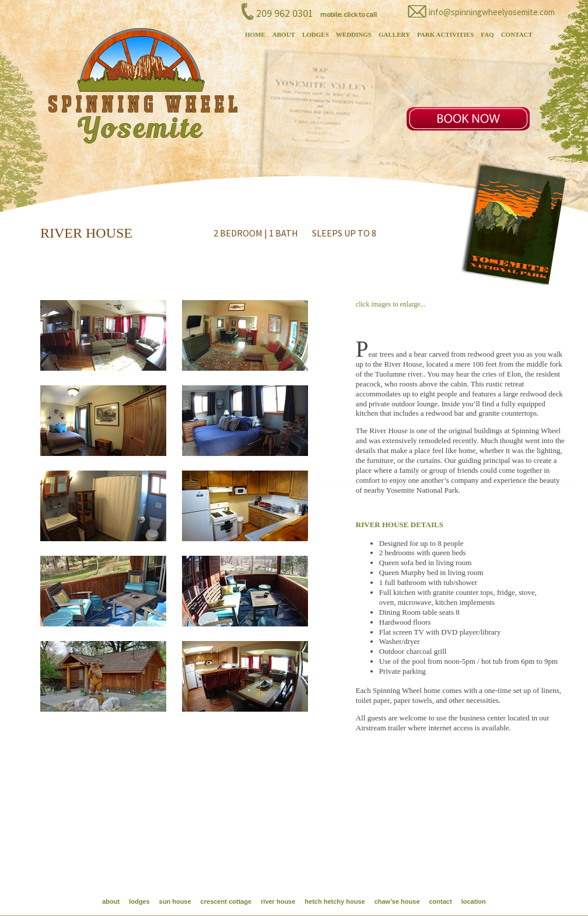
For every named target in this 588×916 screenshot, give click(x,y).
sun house (175, 901)
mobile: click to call (349, 14)
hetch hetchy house (335, 901)
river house (278, 901)
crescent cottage (226, 901)
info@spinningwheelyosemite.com (492, 12)
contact (441, 901)
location (474, 901)
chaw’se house (397, 901)
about (111, 901)
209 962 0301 (285, 13)
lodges (139, 901)
